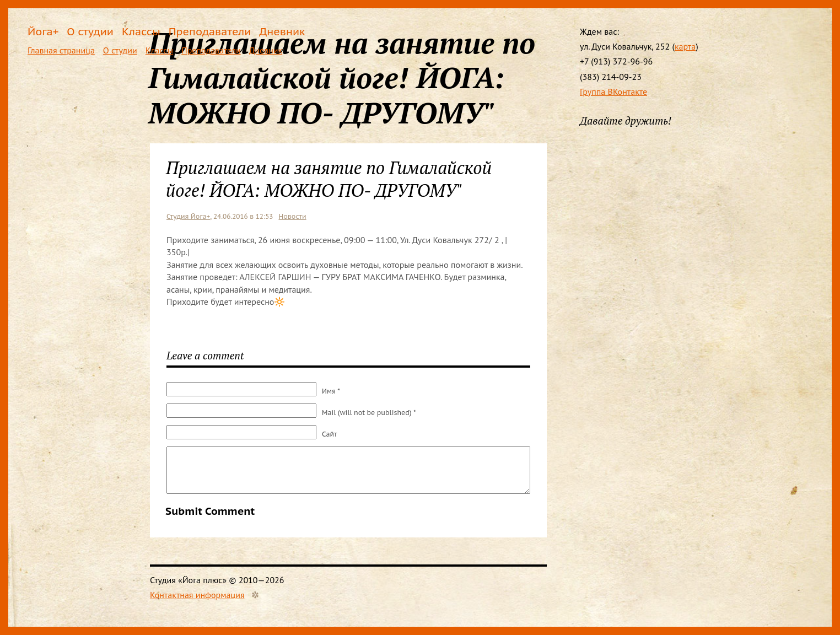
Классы (141, 31)
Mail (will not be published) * (369, 413)
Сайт (330, 434)
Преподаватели (210, 31)
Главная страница (61, 50)
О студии (90, 31)
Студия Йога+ (188, 216)
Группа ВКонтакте (613, 92)
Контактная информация (197, 595)
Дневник (282, 31)
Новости (292, 216)
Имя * (331, 391)
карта (685, 46)
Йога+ (43, 31)
